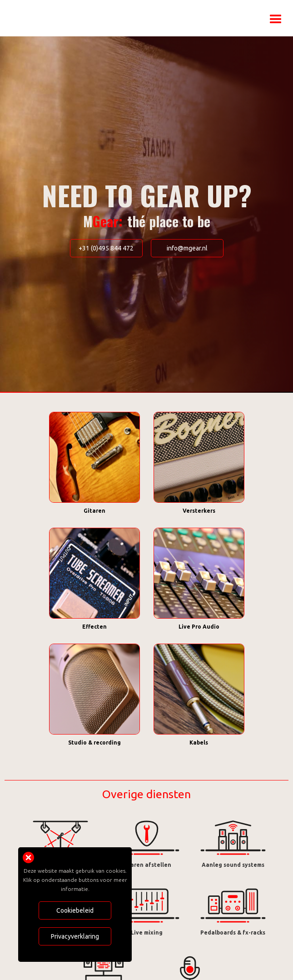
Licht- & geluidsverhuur (60, 865)
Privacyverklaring (75, 936)
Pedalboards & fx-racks (233, 932)
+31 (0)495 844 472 (106, 248)
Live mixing (147, 932)
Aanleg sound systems (233, 865)
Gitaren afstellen (146, 865)
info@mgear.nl (187, 248)
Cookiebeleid (75, 910)
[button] (276, 14)
